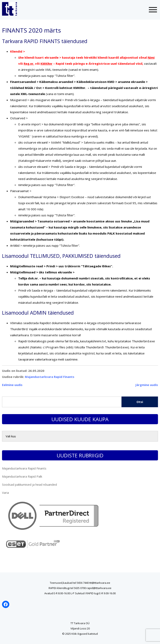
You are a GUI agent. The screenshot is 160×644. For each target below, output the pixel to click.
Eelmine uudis (12, 385)
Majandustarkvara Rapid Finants (50, 377)
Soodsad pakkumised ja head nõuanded (29, 484)
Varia (5, 493)
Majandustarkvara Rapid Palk (22, 476)
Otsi (140, 402)
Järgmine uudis (147, 385)
